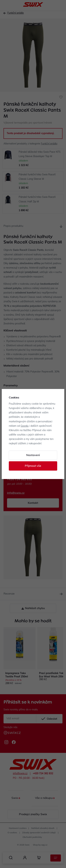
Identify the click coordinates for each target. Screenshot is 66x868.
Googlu (25, 426)
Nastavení (33, 455)
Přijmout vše (33, 466)
